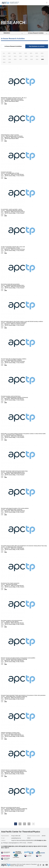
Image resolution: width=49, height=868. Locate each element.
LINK (6, 104)
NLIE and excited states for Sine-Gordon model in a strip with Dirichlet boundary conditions (22, 322)
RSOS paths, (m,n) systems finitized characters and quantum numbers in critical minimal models (23, 434)
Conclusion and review (6, 172)
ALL (4, 53)
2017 (10, 56)
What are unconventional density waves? (10, 807)
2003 (43, 59)
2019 (42, 53)
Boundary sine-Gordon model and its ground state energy (14, 471)
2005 (32, 59)
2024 (15, 53)
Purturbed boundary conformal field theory (11, 396)
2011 (43, 56)
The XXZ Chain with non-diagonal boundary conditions (14, 359)
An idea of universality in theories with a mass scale (13, 247)
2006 (26, 59)
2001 (10, 62)
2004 (37, 59)
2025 (9, 53)
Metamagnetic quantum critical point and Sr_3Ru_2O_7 (14, 98)
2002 (4, 62)
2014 (26, 56)
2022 (26, 53)
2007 (21, 59)
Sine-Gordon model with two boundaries (10, 284)
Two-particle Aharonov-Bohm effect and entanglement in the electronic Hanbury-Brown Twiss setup (24, 546)
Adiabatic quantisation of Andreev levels (10, 733)
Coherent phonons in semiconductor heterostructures (13, 770)
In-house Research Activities (13, 46)
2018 (4, 56)
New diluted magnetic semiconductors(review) (12, 621)
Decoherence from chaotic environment (10, 583)
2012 (37, 56)
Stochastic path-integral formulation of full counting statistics (15, 508)
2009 (10, 59)
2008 (15, 59)
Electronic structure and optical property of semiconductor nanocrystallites (18, 658)
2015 (21, 56)
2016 (15, 56)
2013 (32, 56)
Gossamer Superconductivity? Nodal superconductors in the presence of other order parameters (23, 695)
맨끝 (33, 824)
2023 (20, 53)
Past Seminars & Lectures (37, 46)
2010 (4, 59)
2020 (37, 53)
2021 (31, 53)
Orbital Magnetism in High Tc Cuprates (10, 135)
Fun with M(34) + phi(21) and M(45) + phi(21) (11, 209)
